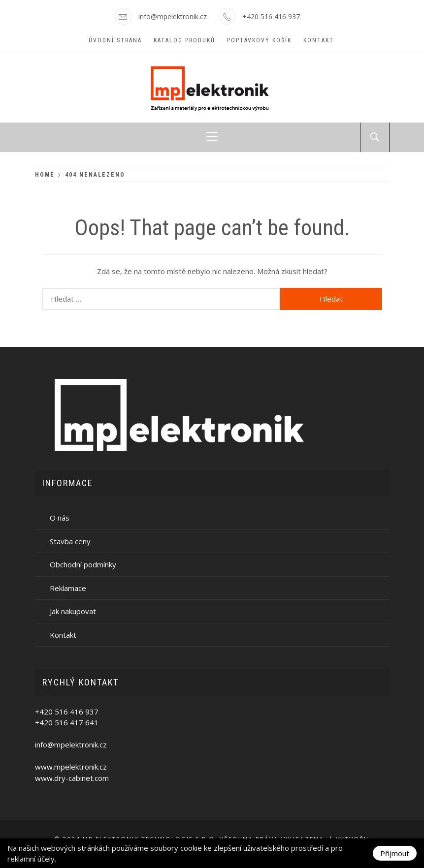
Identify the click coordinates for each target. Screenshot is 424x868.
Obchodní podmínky (83, 564)
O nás (60, 518)
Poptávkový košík (259, 40)
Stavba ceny (70, 541)
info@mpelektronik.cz (173, 16)
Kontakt (319, 40)
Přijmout (395, 853)
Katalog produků (184, 40)
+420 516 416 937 (271, 16)
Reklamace (68, 588)
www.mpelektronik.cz (71, 767)
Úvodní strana (115, 40)
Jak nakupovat (73, 611)
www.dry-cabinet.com (72, 778)
